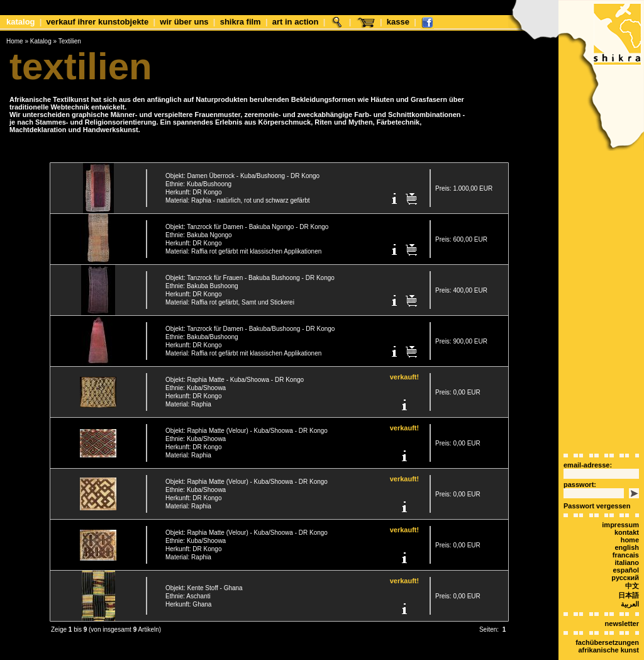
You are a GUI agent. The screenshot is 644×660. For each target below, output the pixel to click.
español (626, 548)
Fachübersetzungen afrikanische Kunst (607, 624)
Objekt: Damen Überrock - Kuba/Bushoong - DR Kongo (242, 168)
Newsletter (622, 601)
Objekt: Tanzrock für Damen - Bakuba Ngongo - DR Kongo (247, 219)
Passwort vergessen (597, 484)
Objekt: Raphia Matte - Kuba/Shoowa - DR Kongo (235, 372)
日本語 (629, 573)
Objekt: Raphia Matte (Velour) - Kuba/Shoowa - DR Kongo (247, 423)
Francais (626, 533)
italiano (627, 540)
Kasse (398, 22)
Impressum (620, 503)
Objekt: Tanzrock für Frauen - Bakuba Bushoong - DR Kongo (250, 270)
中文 (632, 564)
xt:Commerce (345, 653)
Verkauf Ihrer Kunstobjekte (98, 22)
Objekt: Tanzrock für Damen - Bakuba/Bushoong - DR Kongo (250, 321)
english (627, 525)
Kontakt (627, 510)
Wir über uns (184, 22)
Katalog (21, 22)
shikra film (241, 22)
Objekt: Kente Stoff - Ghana (204, 580)
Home (15, 41)
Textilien (70, 41)
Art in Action (296, 22)
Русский (625, 556)
